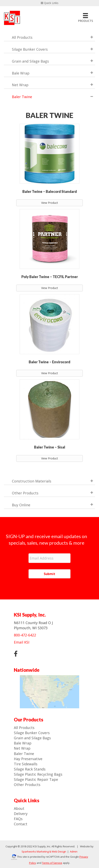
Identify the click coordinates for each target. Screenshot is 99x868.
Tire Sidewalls (26, 764)
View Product (50, 203)
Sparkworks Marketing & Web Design (44, 852)
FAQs (18, 819)
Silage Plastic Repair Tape (36, 779)
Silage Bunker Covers (32, 733)
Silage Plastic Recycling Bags (38, 774)
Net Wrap (22, 748)
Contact (21, 824)
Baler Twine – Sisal (50, 447)
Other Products (27, 785)
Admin (73, 852)
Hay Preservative (28, 759)
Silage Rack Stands (30, 769)
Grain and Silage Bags (32, 738)
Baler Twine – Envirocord (49, 362)
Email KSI (22, 642)
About (19, 808)
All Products (24, 728)
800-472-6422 (25, 635)
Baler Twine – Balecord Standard (50, 191)
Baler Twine (24, 754)
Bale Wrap (23, 743)
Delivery (21, 814)
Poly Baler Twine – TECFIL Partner (50, 277)
